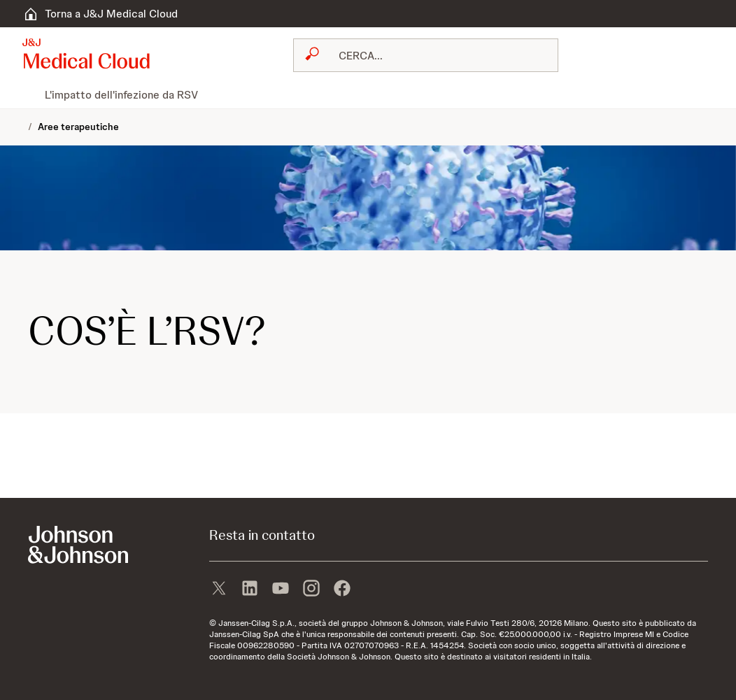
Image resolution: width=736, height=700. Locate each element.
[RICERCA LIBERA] (434, 55)
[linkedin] (250, 590)
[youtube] (281, 590)
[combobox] (426, 55)
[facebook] (342, 590)
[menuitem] (28, 94)
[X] (219, 590)
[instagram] (311, 590)
